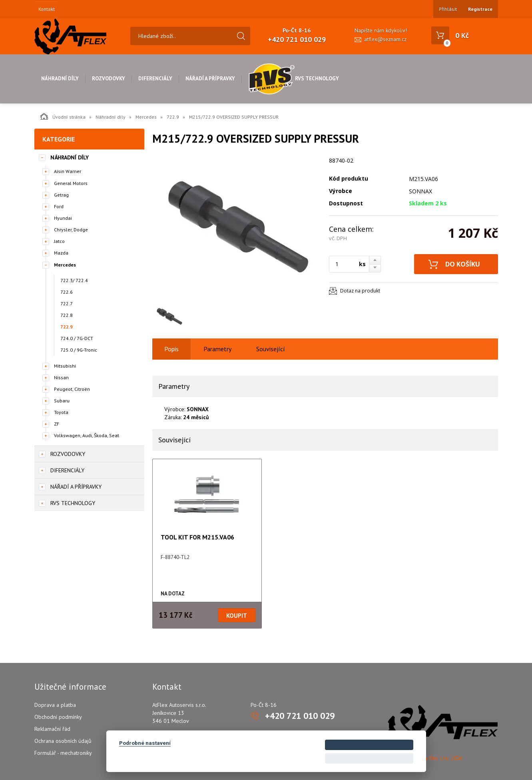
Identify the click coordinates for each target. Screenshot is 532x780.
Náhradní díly (60, 79)
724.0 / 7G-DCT (77, 338)
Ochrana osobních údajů (63, 741)
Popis (171, 349)
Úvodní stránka (63, 116)
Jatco (59, 241)
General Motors (71, 183)
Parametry (217, 349)
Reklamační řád (52, 729)
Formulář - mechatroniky (63, 753)
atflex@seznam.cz (385, 39)
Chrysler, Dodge (71, 230)
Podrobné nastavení (145, 743)
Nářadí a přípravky (210, 79)
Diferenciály (155, 79)
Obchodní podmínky (58, 717)
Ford (59, 206)
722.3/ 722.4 (74, 280)
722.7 (67, 303)
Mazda (61, 253)
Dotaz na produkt (360, 291)
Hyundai (63, 218)
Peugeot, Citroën (72, 389)
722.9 (173, 117)
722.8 (67, 315)
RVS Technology (294, 79)
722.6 (67, 292)
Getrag (61, 195)
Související (271, 349)
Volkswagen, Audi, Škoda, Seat (87, 435)
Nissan (61, 377)
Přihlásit (448, 9)
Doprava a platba (55, 705)
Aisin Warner (68, 171)
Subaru (62, 401)
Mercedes (146, 117)
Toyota (61, 412)
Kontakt (47, 9)
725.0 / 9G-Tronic (79, 350)
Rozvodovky (109, 79)
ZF (57, 424)
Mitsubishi (65, 366)
